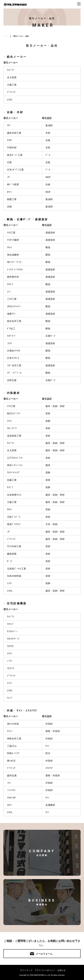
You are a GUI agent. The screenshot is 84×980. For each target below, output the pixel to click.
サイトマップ (26, 970)
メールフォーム (44, 954)
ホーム (6, 36)
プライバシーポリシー (45, 970)
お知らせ (62, 970)
